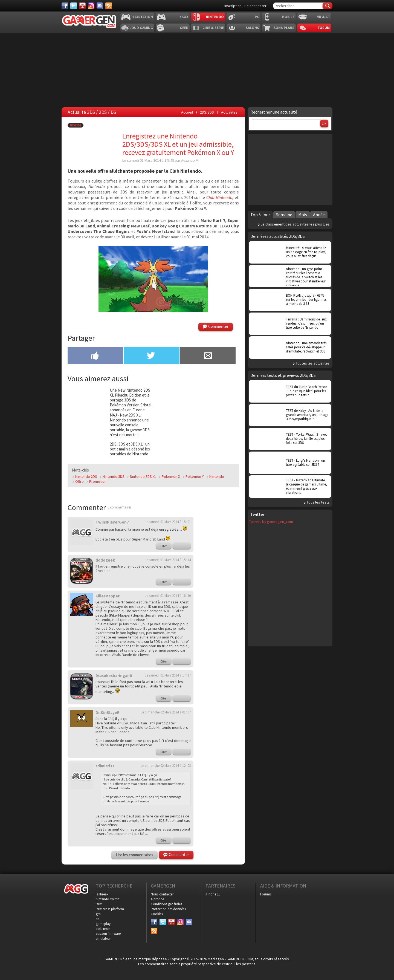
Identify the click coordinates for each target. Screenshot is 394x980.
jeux (99, 904)
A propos (157, 899)
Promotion (98, 481)
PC (257, 17)
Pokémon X (171, 476)
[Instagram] (91, 6)
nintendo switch (108, 899)
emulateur (103, 939)
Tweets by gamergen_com (271, 522)
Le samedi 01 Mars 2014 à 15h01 (168, 522)
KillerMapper (108, 596)
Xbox (184, 17)
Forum (324, 28)
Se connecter (255, 6)
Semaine (284, 215)
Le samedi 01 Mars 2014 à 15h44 (168, 560)
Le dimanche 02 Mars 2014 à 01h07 (166, 712)
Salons (252, 28)
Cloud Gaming (140, 28)
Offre (79, 481)
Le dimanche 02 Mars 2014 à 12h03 (166, 766)
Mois (303, 215)
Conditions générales (166, 904)
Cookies (157, 914)
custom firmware (108, 934)
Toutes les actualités (313, 363)
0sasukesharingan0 (114, 676)
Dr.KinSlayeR (108, 712)
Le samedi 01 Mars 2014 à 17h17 (168, 675)
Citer (164, 546)
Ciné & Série (213, 28)
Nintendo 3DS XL (143, 476)
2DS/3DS (76, 125)
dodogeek (105, 560)
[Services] (109, 6)
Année (319, 215)
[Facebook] (65, 6)
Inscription (233, 6)
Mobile (288, 17)
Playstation (142, 17)
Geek (184, 28)
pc (98, 919)
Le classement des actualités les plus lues (295, 224)
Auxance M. (190, 160)
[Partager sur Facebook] (95, 356)
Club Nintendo (219, 197)
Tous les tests (318, 502)
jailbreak (102, 894)
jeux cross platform (110, 909)
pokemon (103, 929)
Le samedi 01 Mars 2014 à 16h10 (168, 596)
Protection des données (168, 909)
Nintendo (215, 17)
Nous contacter (162, 894)
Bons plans (284, 28)
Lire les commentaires (134, 855)
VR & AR (323, 17)
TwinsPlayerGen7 (112, 522)
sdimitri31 (105, 766)
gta (98, 914)
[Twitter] (74, 6)
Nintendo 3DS (114, 476)
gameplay (103, 924)
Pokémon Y (195, 476)
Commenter (218, 326)
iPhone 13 (213, 894)
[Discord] (100, 6)
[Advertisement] (220, 599)
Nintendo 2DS (86, 476)
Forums (266, 894)
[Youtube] (82, 6)
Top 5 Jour (260, 215)
